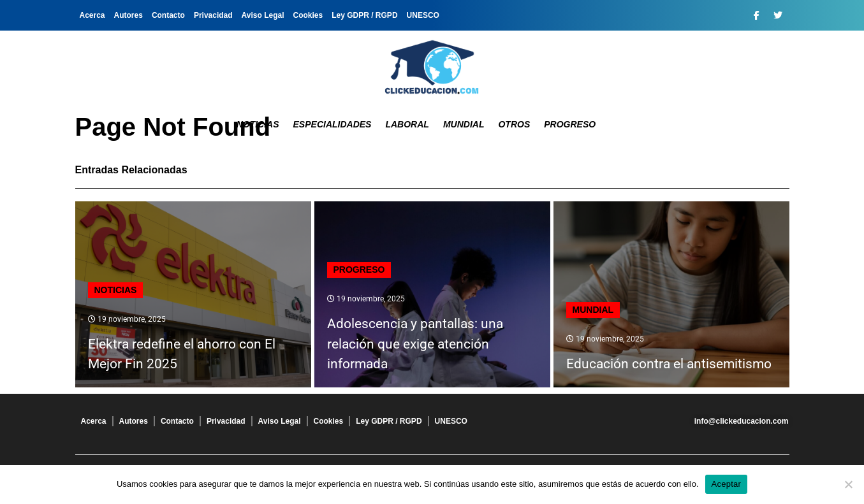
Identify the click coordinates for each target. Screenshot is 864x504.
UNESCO (423, 15)
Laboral (407, 124)
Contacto (168, 15)
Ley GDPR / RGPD (364, 15)
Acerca (92, 15)
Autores (128, 15)
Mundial (464, 124)
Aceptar (727, 484)
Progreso (570, 124)
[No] (848, 484)
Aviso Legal (263, 15)
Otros (514, 124)
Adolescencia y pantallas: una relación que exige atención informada (415, 344)
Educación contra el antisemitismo (669, 364)
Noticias (258, 124)
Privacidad (213, 15)
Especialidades (333, 124)
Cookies (308, 15)
